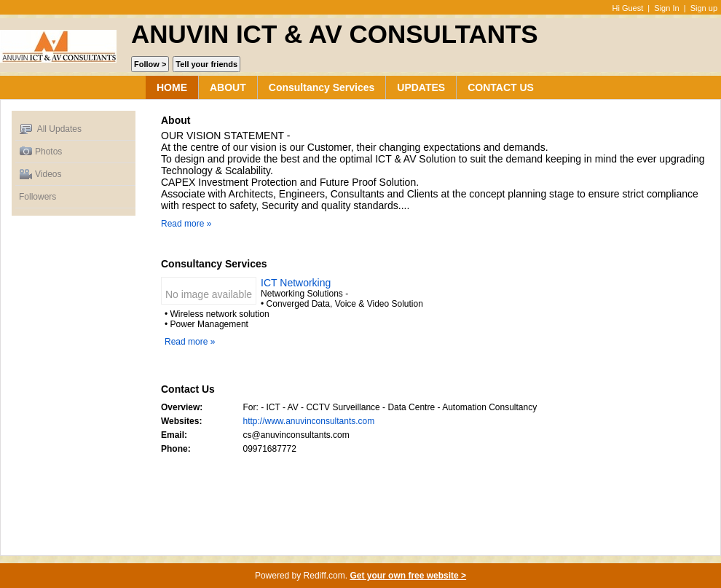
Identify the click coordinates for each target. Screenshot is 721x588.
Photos (40, 152)
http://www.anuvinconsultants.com (309, 421)
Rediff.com (324, 576)
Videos (40, 175)
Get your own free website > (408, 576)
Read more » (186, 224)
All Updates (50, 129)
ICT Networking (296, 283)
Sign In (666, 8)
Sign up (704, 8)
